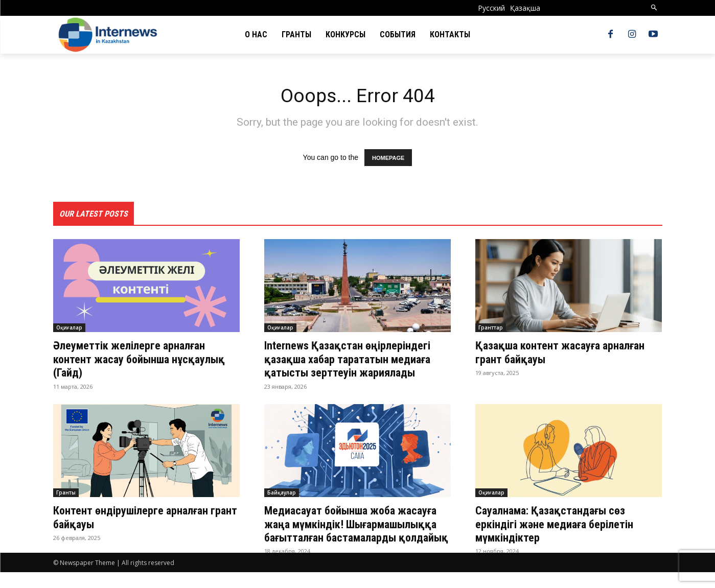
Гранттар (491, 330)
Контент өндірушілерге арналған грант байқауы (138, 519)
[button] (654, 8)
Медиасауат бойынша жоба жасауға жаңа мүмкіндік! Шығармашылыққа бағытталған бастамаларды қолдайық (349, 533)
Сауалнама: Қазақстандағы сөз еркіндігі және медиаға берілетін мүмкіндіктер (562, 526)
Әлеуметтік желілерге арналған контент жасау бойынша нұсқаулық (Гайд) (137, 361)
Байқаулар (282, 495)
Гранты (66, 495)
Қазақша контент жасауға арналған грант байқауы (568, 355)
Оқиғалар (69, 330)
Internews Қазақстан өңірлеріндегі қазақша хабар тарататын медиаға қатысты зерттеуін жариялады (355, 361)
